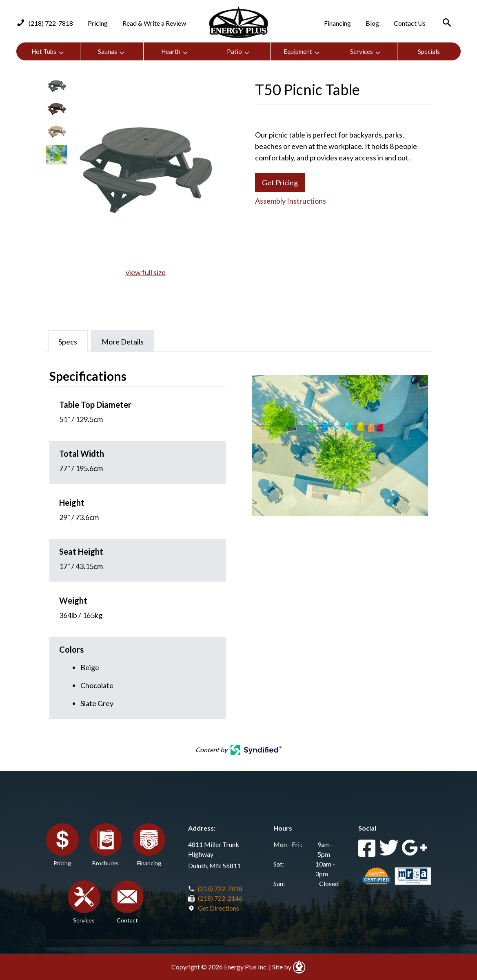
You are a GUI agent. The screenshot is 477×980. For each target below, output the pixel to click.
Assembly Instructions (291, 201)
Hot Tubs (48, 52)
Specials (429, 51)
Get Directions (219, 908)
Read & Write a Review (154, 23)
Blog (372, 23)
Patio (238, 52)
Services (366, 52)
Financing (337, 23)
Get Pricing (280, 182)
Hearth (175, 52)
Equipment (302, 52)
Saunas (112, 52)
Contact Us (410, 23)
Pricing (98, 23)
